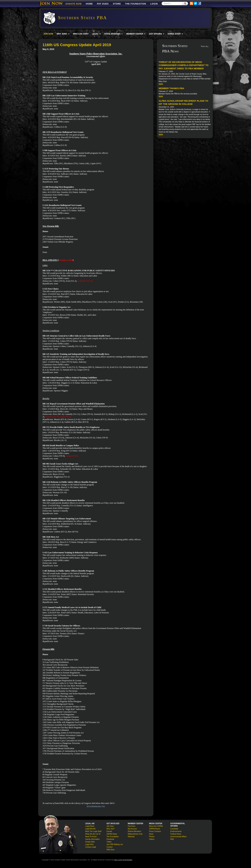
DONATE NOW (74, 4)
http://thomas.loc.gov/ (96, 806)
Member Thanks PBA (171, 88)
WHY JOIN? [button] (63, 34)
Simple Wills (90, 842)
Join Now (110, 826)
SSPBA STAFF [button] (175, 34)
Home (89, 4)
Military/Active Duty (135, 834)
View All (205, 46)
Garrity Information (92, 839)
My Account (132, 829)
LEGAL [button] (96, 34)
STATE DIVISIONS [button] (113, 34)
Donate (109, 831)
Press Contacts (155, 831)
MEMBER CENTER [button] (136, 34)
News (151, 834)
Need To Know (91, 837)
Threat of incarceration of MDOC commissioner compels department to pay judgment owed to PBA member (184, 65)
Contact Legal (91, 847)
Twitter (109, 842)
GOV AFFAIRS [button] (156, 34)
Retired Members (134, 831)
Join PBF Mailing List (115, 844)
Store (117, 4)
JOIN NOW (48, 34)
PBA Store (111, 850)
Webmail (131, 837)
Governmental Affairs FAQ (178, 838)
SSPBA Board (154, 829)
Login (154, 4)
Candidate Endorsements (176, 830)
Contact (109, 847)
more (161, 84)
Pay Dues (103, 4)
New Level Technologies (123, 860)
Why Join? (111, 829)
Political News (176, 834)
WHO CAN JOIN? (81, 34)
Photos (152, 837)
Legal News (90, 826)
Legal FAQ (89, 844)
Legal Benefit (90, 829)
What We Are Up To (93, 834)
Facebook (110, 839)
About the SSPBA (156, 826)
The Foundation (136, 4)
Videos (152, 839)
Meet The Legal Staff (93, 831)
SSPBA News (112, 834)
